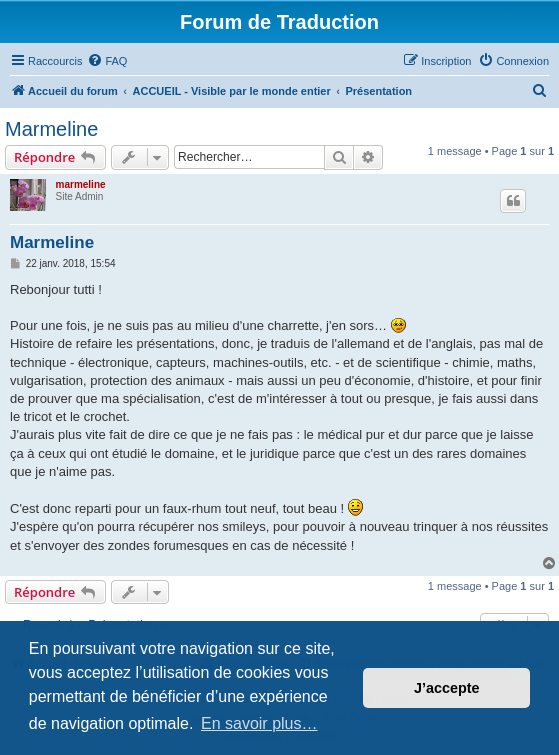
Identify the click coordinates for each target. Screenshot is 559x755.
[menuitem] (107, 61)
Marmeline (51, 129)
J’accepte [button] (447, 688)
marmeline (81, 184)
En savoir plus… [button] (259, 723)
